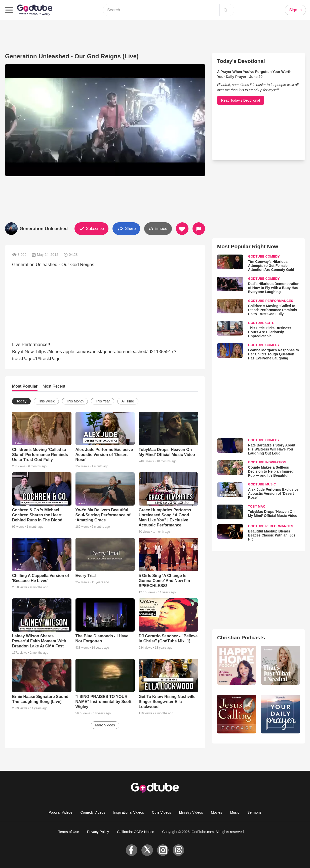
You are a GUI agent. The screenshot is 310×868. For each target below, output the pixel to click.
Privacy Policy (98, 832)
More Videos (105, 725)
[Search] (226, 10)
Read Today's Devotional (241, 100)
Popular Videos (61, 812)
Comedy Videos (93, 812)
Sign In (295, 10)
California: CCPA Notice (136, 832)
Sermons (254, 812)
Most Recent (54, 386)
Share (126, 229)
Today (21, 401)
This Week (46, 401)
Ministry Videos (191, 812)
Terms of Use (69, 832)
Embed (158, 229)
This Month (75, 401)
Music (235, 812)
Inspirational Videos (129, 812)
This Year (102, 401)
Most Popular (25, 386)
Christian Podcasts (241, 637)
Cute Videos (162, 812)
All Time (128, 401)
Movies (216, 812)
